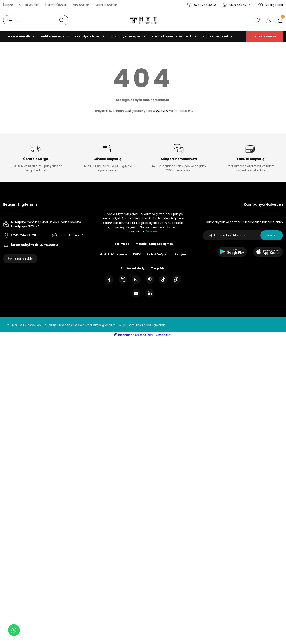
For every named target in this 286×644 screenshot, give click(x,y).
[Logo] (143, 20)
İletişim (180, 254)
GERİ (128, 111)
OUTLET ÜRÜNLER (265, 36)
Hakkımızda (121, 244)
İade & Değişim (158, 254)
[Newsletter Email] (243, 235)
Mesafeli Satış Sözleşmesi (155, 244)
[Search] (36, 20)
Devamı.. (152, 231)
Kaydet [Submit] (272, 235)
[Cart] (280, 20)
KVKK (137, 254)
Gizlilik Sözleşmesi (114, 254)
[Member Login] (269, 20)
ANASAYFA (160, 111)
